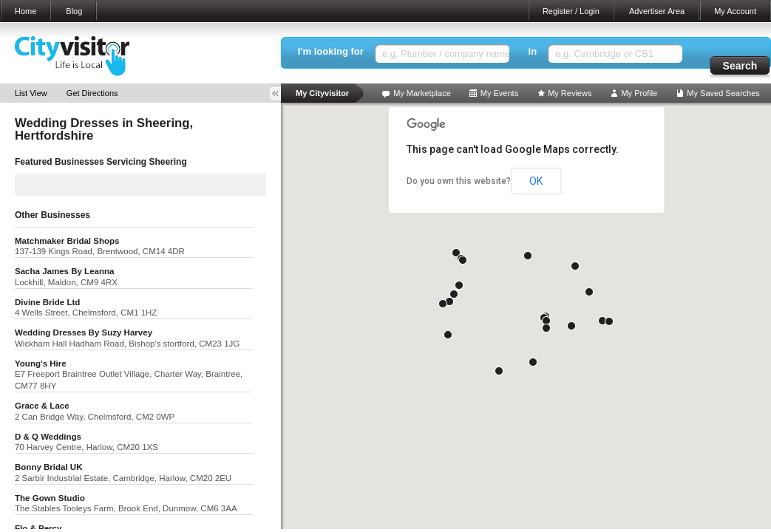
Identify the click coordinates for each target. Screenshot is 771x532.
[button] (456, 253)
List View (31, 93)
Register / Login (571, 11)
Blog (74, 11)
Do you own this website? (459, 181)
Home (26, 11)
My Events (499, 93)
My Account (735, 11)
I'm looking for (331, 51)
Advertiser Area (657, 11)
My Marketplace (422, 93)
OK (536, 181)
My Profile (639, 93)
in (533, 51)
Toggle (280, 93)
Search (740, 66)
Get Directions (92, 93)
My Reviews (570, 93)
